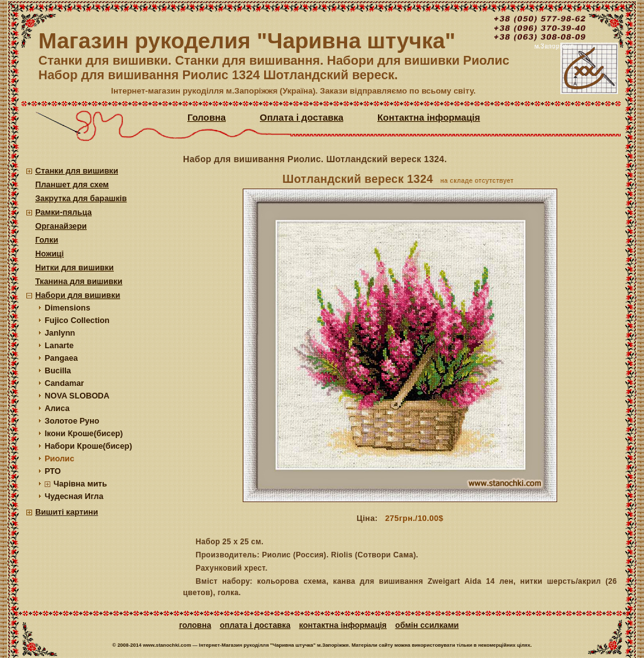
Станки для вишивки (77, 171)
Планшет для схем (72, 184)
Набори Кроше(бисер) (88, 446)
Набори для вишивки (78, 295)
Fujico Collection (77, 320)
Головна (207, 118)
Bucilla (58, 370)
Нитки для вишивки (75, 267)
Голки (47, 240)
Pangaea (61, 358)
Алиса (57, 408)
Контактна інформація (429, 118)
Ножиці (49, 254)
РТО (53, 471)
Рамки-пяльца (64, 212)
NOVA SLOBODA (77, 396)
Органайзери (61, 226)
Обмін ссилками (427, 625)
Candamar (64, 383)
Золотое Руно (72, 421)
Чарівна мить (80, 484)
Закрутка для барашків (81, 198)
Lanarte (59, 345)
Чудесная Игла (74, 496)
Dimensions (68, 308)
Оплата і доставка (302, 118)
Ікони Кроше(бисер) (84, 433)
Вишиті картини (67, 512)
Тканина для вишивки (79, 281)
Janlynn (60, 333)
